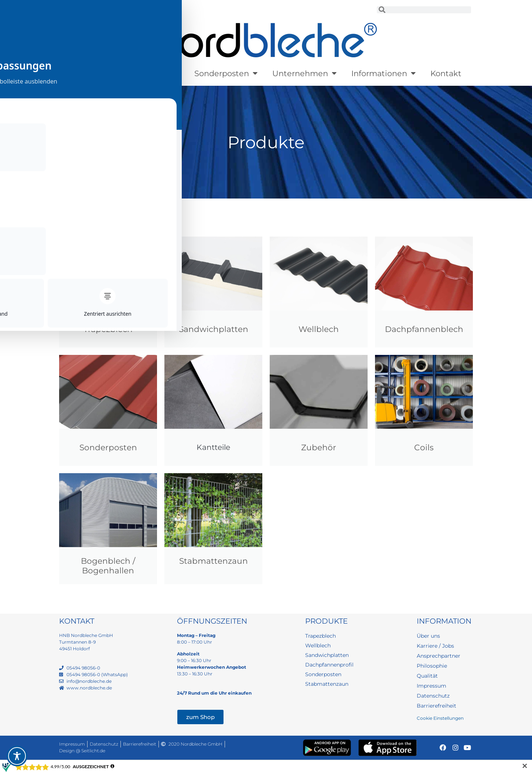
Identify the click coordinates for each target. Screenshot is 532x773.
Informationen (383, 73)
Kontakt (446, 73)
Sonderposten (226, 73)
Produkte (93, 73)
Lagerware (155, 73)
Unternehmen (304, 73)
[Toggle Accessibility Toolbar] (17, 756)
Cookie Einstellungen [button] (440, 718)
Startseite (72, 206)
